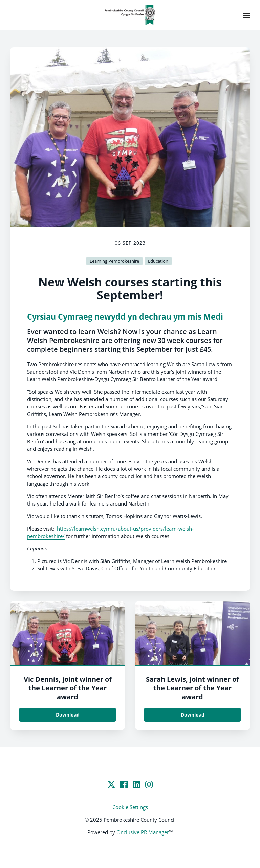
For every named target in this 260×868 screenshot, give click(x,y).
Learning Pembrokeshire (114, 261)
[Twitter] (111, 784)
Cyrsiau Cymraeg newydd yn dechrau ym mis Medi (125, 317)
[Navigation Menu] (246, 15)
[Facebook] (124, 784)
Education (158, 261)
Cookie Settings (130, 807)
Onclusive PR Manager (143, 832)
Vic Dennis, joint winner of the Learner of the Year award (68, 688)
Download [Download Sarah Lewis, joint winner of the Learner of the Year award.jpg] (193, 715)
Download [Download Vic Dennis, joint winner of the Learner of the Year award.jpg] (68, 715)
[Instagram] (149, 784)
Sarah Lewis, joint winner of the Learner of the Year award (192, 688)
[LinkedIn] (136, 784)
